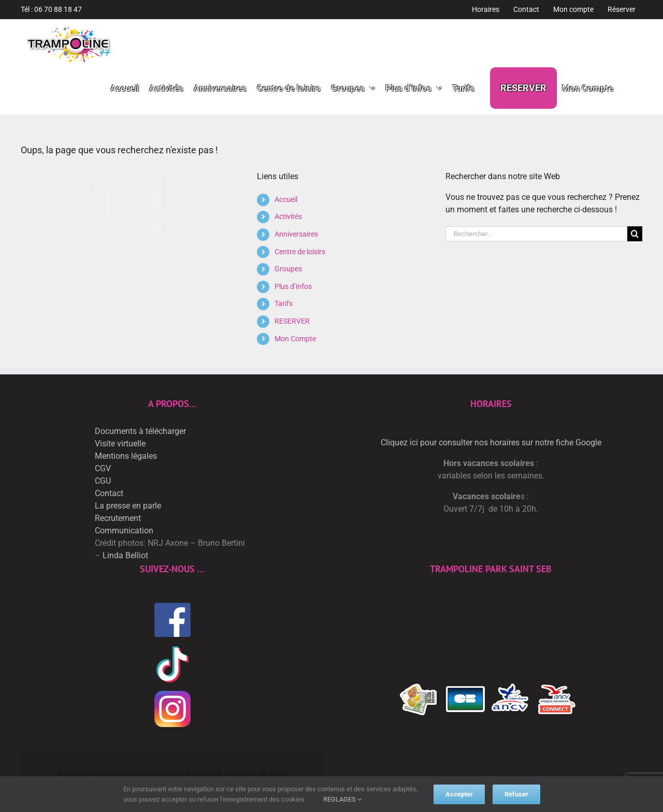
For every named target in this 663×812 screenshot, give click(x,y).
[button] (628, 88)
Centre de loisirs (300, 252)
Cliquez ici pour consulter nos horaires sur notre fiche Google (491, 443)
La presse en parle (128, 506)
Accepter (459, 794)
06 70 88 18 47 (58, 9)
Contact (109, 493)
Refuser (516, 794)
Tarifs (284, 303)
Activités (288, 216)
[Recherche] (635, 234)
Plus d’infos (293, 286)
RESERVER (292, 321)
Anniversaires (296, 234)
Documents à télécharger (140, 431)
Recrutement (118, 518)
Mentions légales (126, 456)
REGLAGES (342, 799)
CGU (103, 481)
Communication (124, 531)
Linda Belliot (125, 555)
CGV (103, 468)
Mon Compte (295, 339)
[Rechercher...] (536, 234)
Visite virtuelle (120, 444)
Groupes (288, 269)
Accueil (286, 199)
